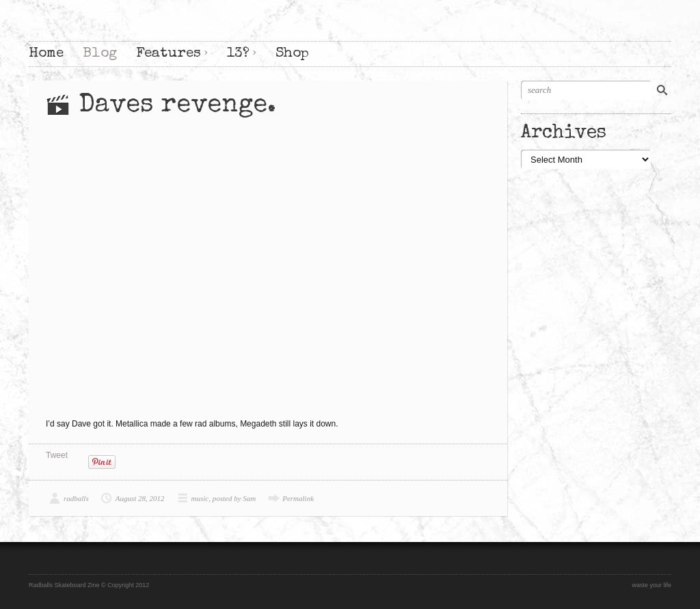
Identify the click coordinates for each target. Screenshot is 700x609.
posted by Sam (234, 498)
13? (238, 54)
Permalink (298, 498)
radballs (76, 498)
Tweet (57, 455)
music (200, 498)
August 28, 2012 (140, 498)
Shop (292, 54)
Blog (100, 54)
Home (46, 54)
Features (169, 54)
